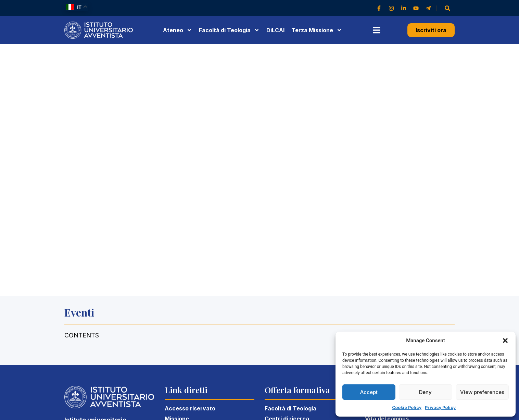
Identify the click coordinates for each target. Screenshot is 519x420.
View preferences (482, 392)
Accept (369, 392)
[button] (505, 341)
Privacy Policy (440, 407)
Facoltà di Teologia (290, 408)
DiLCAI (275, 30)
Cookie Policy (407, 407)
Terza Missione (317, 30)
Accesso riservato (190, 408)
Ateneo (178, 30)
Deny (425, 392)
